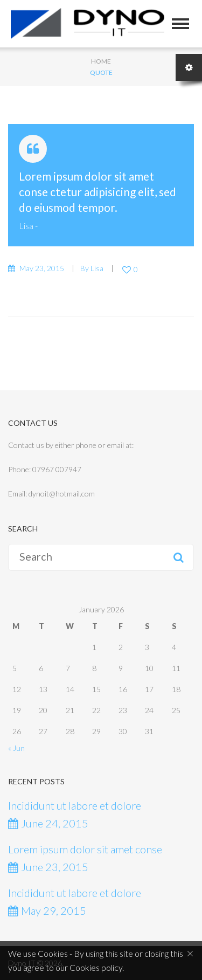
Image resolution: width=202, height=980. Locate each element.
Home (101, 61)
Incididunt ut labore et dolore (75, 805)
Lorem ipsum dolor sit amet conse (85, 849)
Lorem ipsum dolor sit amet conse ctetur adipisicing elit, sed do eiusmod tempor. (97, 192)
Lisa (26, 226)
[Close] (190, 953)
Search (178, 557)
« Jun (16, 748)
